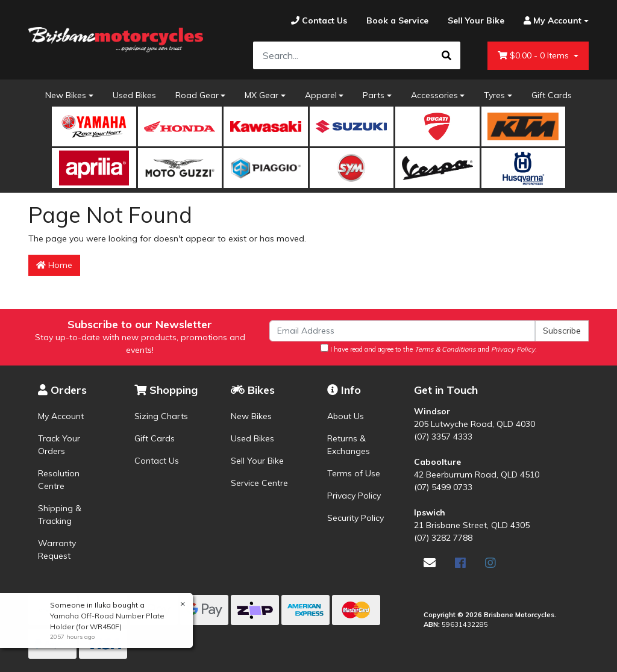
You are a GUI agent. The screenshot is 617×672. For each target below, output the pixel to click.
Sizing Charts (161, 416)
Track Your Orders (59, 445)
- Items (534, 56)
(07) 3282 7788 (443, 538)
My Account (61, 416)
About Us (346, 416)
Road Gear (197, 95)
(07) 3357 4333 (443, 437)
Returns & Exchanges (349, 445)
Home (54, 265)
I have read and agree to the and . (429, 349)
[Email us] (430, 563)
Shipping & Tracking (60, 515)
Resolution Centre (59, 480)
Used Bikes (134, 95)
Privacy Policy (354, 496)
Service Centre (259, 483)
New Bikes (66, 95)
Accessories (434, 95)
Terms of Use (354, 473)
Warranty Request (57, 549)
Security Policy (355, 518)
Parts (374, 95)
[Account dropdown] (551, 21)
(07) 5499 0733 (443, 487)
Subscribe (562, 331)
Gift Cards (552, 95)
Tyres (494, 95)
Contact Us (157, 461)
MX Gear (262, 95)
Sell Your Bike (257, 461)
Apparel (321, 95)
